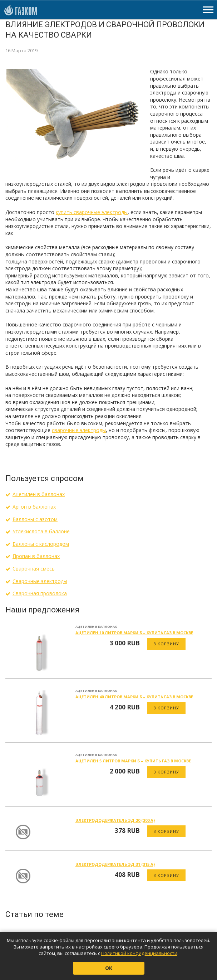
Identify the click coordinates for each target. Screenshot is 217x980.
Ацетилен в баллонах (39, 494)
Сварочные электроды (40, 581)
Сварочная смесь (34, 569)
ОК (109, 968)
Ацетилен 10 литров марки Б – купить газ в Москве (134, 633)
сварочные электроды (79, 430)
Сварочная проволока (40, 593)
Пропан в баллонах (36, 556)
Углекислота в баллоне (41, 531)
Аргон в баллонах (34, 507)
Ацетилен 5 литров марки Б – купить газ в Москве (133, 761)
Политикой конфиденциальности (139, 953)
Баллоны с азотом (35, 519)
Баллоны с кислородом (41, 544)
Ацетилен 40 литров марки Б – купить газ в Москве (134, 697)
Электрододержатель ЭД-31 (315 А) (115, 864)
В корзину (166, 644)
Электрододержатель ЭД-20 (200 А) (115, 820)
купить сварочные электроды (92, 212)
